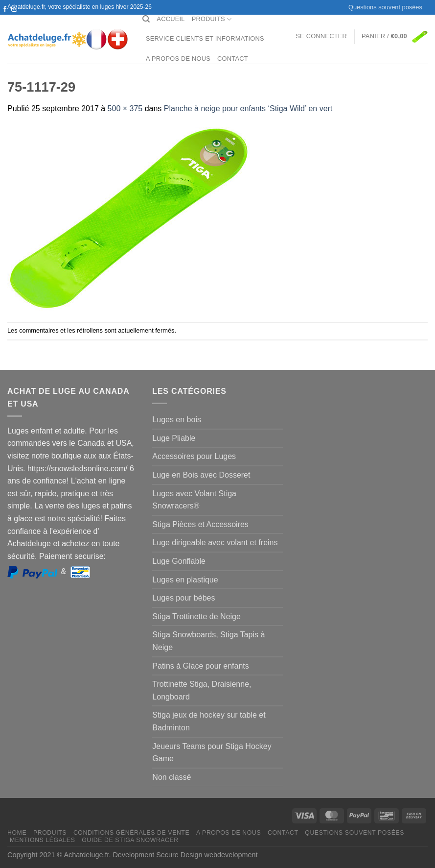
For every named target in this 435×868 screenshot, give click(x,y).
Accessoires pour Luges (194, 456)
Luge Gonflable (179, 561)
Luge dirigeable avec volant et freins (215, 542)
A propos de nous (178, 59)
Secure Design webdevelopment (207, 855)
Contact (233, 59)
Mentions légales (43, 840)
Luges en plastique (185, 580)
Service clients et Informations (205, 38)
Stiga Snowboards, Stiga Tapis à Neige (208, 641)
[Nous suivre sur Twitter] (5, 19)
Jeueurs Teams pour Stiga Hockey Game (212, 753)
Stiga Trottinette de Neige (196, 616)
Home (17, 833)
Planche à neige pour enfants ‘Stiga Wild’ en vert (248, 108)
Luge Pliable (174, 438)
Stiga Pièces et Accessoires (200, 524)
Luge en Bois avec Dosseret (201, 475)
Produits (212, 19)
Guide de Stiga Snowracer (130, 840)
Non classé (172, 777)
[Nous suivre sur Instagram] (14, 9)
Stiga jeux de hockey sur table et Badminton (209, 721)
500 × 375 (125, 108)
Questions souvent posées (385, 7)
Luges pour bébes (183, 598)
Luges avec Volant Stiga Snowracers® (194, 500)
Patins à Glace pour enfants (200, 666)
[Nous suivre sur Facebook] (5, 9)
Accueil (171, 19)
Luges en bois (177, 420)
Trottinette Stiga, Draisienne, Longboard (202, 690)
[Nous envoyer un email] (14, 19)
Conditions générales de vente (131, 833)
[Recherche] (146, 19)
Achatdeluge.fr (86, 855)
